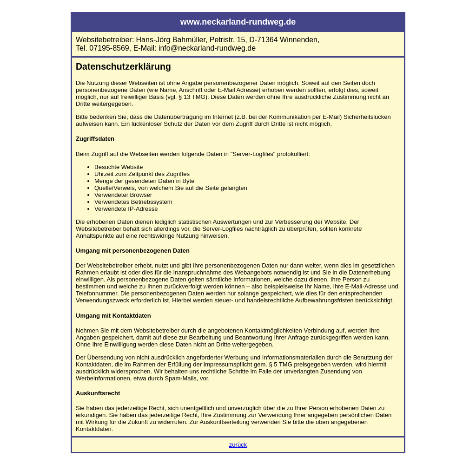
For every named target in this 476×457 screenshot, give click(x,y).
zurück (238, 445)
